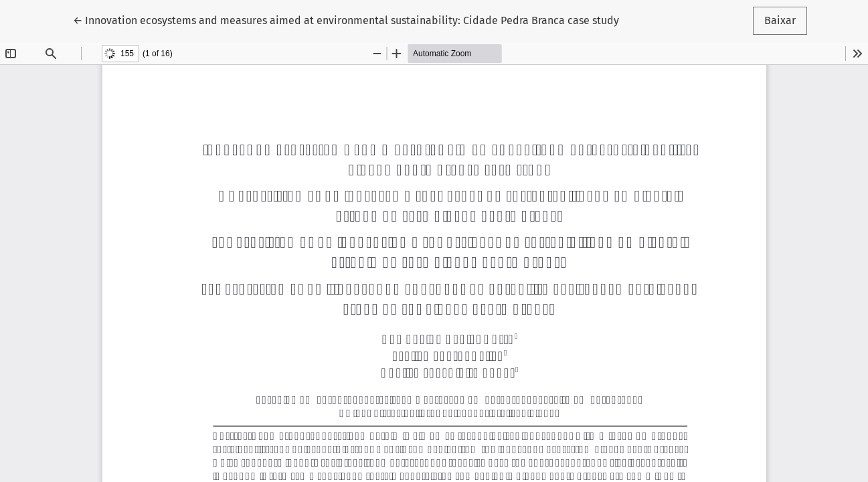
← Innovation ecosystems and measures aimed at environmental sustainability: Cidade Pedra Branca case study (346, 19)
